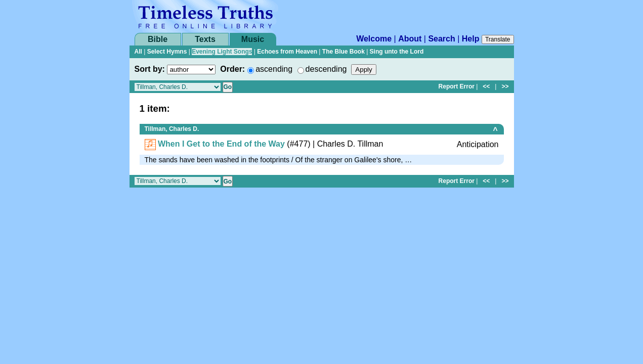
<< (486, 86)
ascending (274, 69)
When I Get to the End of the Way (221, 144)
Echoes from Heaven (287, 52)
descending (326, 69)
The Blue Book (344, 52)
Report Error (457, 86)
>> (505, 86)
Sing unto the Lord (397, 52)
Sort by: (150, 69)
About (410, 39)
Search (441, 39)
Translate (498, 39)
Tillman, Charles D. (172, 129)
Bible (158, 39)
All (138, 52)
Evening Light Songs (222, 52)
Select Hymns (167, 52)
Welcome (374, 39)
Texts (205, 39)
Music (253, 39)
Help (471, 39)
